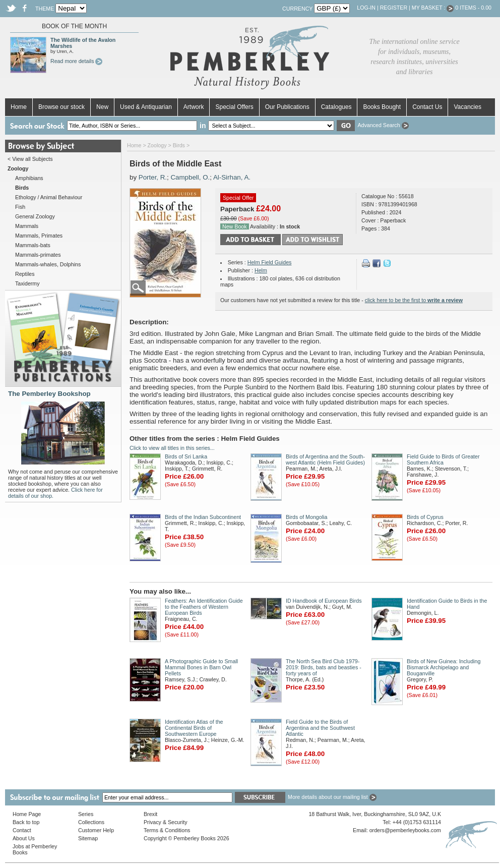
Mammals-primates (38, 255)
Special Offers (234, 107)
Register (394, 8)
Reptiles (25, 274)
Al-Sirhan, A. (232, 177)
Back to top (26, 822)
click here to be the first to (414, 300)
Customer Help (96, 830)
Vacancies (467, 107)
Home (19, 107)
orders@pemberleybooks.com (405, 830)
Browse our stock (61, 107)
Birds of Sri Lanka (186, 456)
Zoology (157, 145)
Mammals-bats (33, 245)
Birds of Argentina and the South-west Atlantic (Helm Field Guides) (325, 459)
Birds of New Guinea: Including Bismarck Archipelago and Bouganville (444, 667)
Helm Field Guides (270, 262)
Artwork (194, 107)
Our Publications (287, 107)
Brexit (150, 814)
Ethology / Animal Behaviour (49, 197)
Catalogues (336, 107)
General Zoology (35, 216)
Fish (20, 207)
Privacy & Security (165, 822)
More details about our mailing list (332, 797)
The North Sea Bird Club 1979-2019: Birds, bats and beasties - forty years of (324, 667)
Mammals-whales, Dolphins (48, 264)
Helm (261, 270)
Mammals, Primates (39, 236)
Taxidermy (27, 283)
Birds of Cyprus (425, 517)
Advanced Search (383, 125)
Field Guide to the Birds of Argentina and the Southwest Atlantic (320, 728)
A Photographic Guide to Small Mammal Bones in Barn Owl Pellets (201, 667)
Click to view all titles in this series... (172, 448)
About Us (24, 838)
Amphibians (29, 178)
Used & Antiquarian (146, 107)
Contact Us (427, 107)
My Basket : (433, 8)
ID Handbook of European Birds (324, 601)
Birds (179, 145)
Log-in (366, 8)
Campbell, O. (190, 177)
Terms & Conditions (167, 830)
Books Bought (382, 107)
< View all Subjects (30, 159)
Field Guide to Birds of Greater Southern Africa (443, 459)
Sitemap (88, 838)
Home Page (27, 814)
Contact (22, 830)
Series (86, 814)
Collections (91, 822)
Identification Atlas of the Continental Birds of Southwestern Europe (194, 728)
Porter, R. (153, 177)
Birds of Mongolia (306, 517)
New (102, 107)
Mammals (27, 226)
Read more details (76, 61)
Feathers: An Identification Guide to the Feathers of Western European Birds (204, 607)
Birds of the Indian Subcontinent (203, 517)
